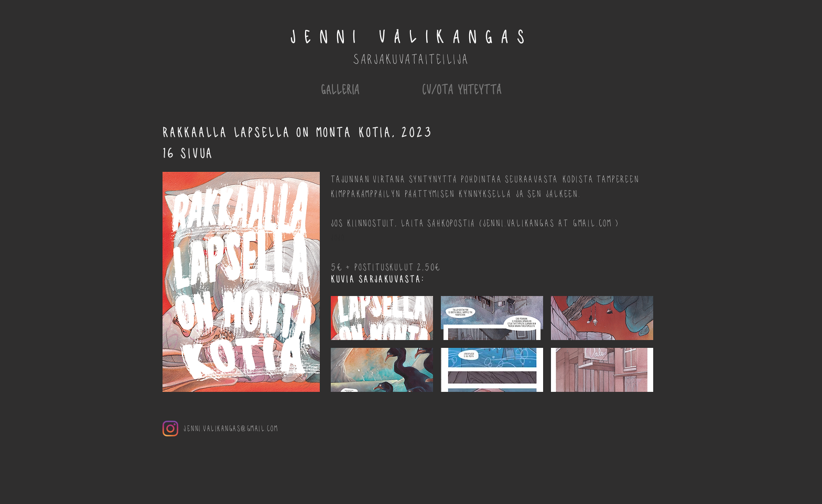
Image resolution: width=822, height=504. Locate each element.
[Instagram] (170, 429)
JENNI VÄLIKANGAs (411, 36)
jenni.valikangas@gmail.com (231, 428)
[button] (382, 318)
